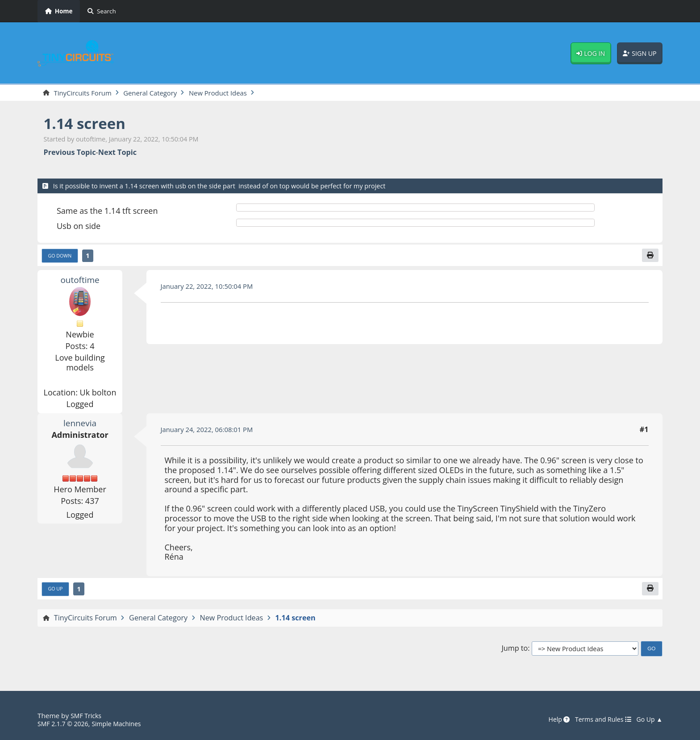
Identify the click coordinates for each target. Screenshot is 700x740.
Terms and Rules (598, 720)
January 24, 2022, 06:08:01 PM (211, 432)
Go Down (62, 257)
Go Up (57, 592)
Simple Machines (123, 724)
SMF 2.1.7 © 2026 (65, 724)
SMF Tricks (87, 716)
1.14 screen (88, 124)
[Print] (650, 257)
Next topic (117, 153)
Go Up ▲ (648, 720)
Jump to (515, 651)
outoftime (80, 282)
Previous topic (70, 153)
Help (551, 720)
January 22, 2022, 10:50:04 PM (211, 288)
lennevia (80, 425)
